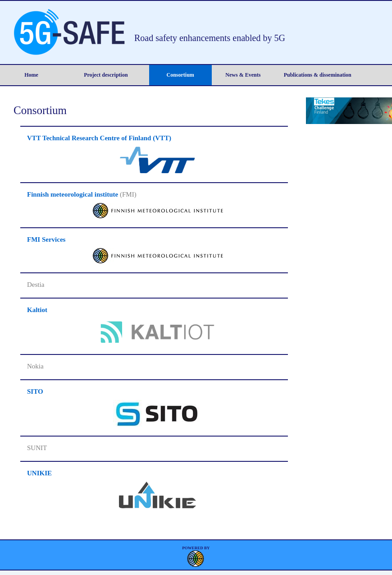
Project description (106, 75)
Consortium (180, 75)
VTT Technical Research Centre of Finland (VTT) (99, 138)
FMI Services (46, 239)
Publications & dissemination (318, 75)
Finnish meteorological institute (73, 194)
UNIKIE (39, 473)
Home (31, 75)
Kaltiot (37, 310)
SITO (35, 391)
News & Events (243, 75)
